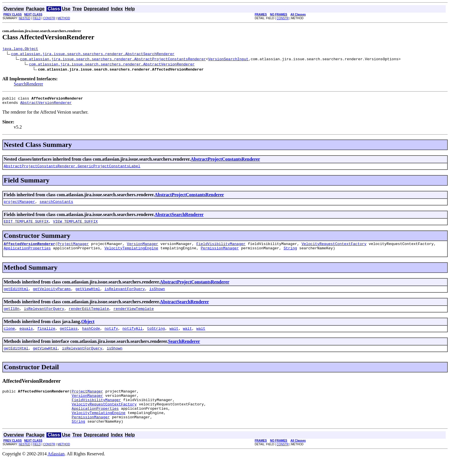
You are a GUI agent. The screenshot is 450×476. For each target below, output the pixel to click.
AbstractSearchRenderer (179, 219)
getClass (69, 338)
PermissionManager (220, 255)
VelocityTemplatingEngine (131, 255)
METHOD (64, 18)
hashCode (91, 338)
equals (26, 338)
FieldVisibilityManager (221, 250)
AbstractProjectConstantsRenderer (225, 162)
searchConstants (56, 206)
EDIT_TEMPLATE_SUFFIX (26, 226)
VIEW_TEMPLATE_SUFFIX (75, 226)
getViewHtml (88, 296)
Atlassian (56, 471)
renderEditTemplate (89, 317)
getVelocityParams (52, 296)
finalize (46, 338)
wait (174, 338)
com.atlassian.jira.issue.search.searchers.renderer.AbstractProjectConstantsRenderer (113, 60)
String (290, 255)
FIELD (37, 18)
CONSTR (49, 18)
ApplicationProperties (27, 255)
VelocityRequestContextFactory (334, 250)
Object (88, 330)
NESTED (25, 18)
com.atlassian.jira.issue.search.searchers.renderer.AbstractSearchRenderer (93, 55)
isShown (157, 296)
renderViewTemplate (133, 317)
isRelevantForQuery (125, 296)
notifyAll (133, 338)
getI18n (12, 317)
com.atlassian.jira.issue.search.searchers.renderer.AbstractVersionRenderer (112, 65)
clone (9, 338)
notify (111, 338)
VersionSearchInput (228, 60)
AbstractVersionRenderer (46, 105)
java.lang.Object (20, 49)
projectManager (19, 206)
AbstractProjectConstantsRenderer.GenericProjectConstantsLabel (72, 169)
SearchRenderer (28, 85)
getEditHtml (16, 296)
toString (156, 338)
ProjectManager (73, 250)
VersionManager (142, 250)
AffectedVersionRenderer (29, 250)
